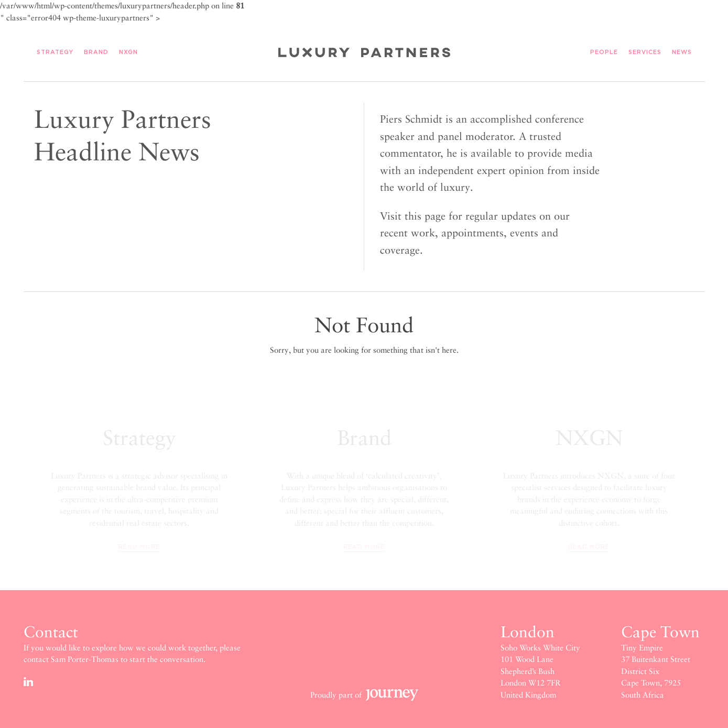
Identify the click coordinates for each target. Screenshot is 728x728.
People (604, 52)
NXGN (128, 52)
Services (645, 52)
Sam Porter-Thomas (85, 659)
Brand (96, 52)
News (682, 52)
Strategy (55, 52)
